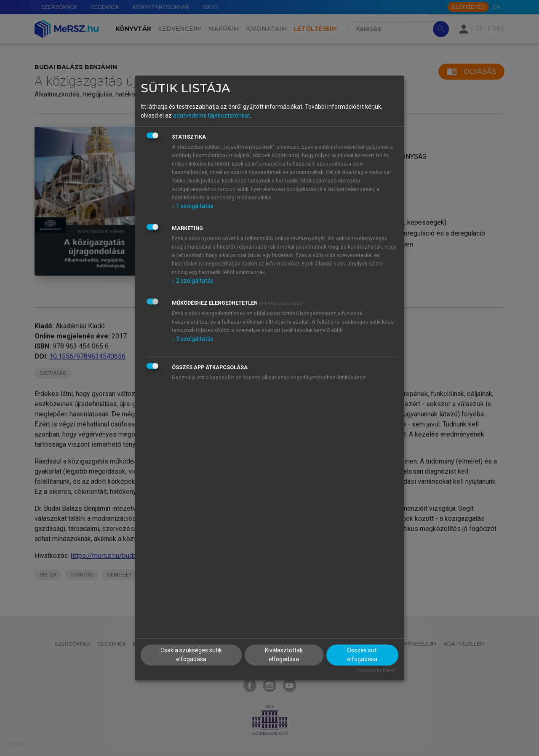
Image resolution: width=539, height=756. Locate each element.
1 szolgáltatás (193, 206)
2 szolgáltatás (193, 281)
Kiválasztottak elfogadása (284, 655)
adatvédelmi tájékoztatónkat (212, 115)
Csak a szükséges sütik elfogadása (191, 655)
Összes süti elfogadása (362, 655)
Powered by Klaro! (376, 671)
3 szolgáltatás (193, 339)
